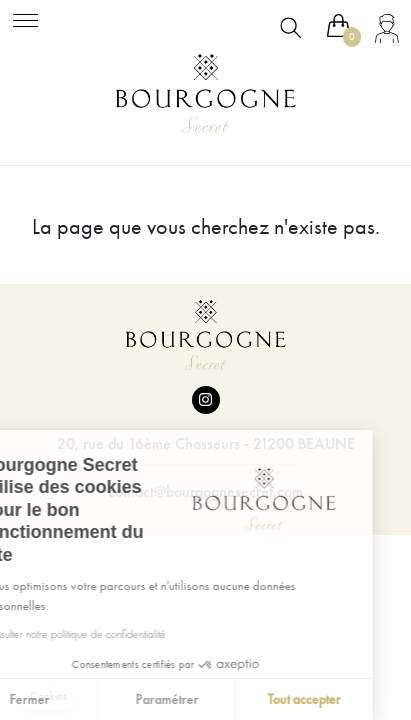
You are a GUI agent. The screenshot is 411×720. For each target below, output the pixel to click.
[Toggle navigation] (25, 17)
